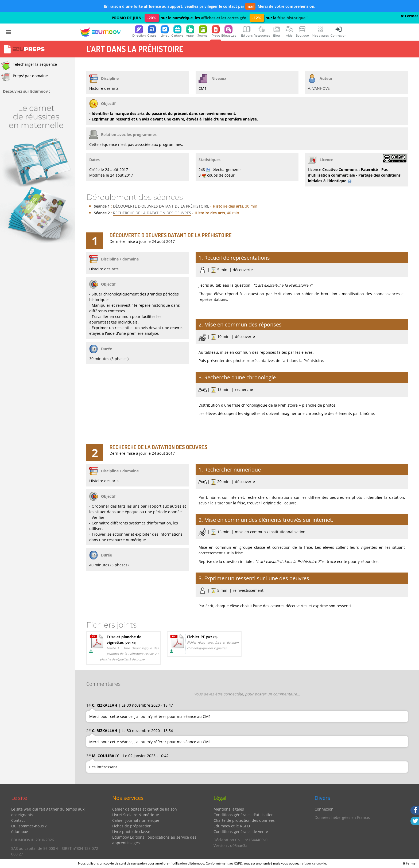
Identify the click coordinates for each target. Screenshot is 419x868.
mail (250, 6)
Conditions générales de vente (241, 832)
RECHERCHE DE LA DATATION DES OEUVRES (152, 213)
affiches (208, 18)
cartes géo (237, 18)
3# (89, 756)
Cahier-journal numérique (136, 820)
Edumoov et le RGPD (232, 826)
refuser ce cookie (313, 863)
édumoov (20, 832)
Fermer (410, 16)
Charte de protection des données (244, 820)
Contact (18, 820)
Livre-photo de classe (131, 832)
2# (89, 731)
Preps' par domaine (25, 77)
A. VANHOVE (319, 88)
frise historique (291, 18)
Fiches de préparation (132, 826)
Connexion (324, 809)
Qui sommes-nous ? (29, 826)
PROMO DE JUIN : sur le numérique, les (156, 18)
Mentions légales (229, 809)
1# (89, 705)
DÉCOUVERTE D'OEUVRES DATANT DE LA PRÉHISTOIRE (161, 206)
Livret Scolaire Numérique (136, 815)
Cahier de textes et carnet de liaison (145, 809)
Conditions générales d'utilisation (244, 815)
